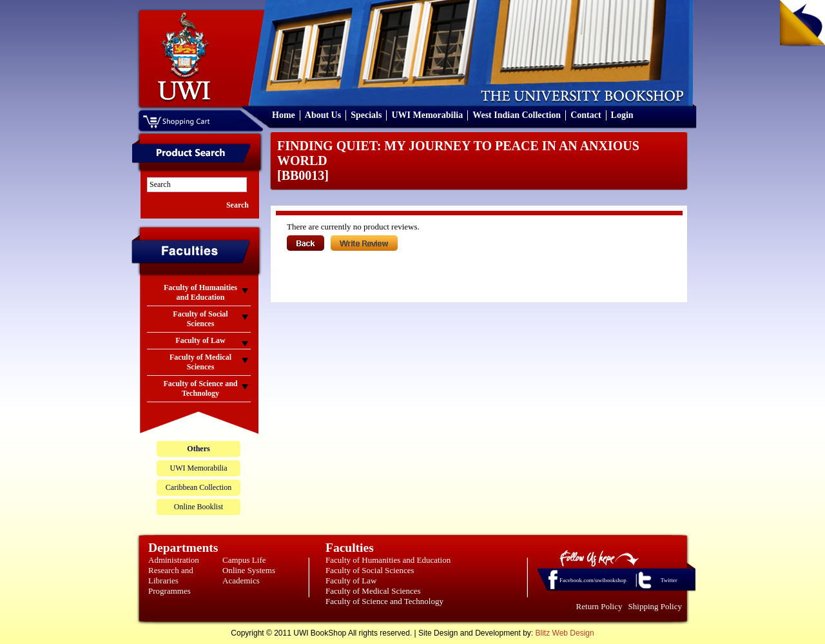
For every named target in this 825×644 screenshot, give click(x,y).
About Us (323, 115)
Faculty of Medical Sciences (373, 591)
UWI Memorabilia (427, 115)
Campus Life (244, 560)
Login (622, 115)
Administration (174, 560)
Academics (241, 581)
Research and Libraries (171, 575)
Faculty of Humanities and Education (388, 560)
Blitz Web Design (565, 633)
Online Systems (249, 570)
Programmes (170, 591)
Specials (366, 115)
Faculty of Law (351, 581)
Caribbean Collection (199, 487)
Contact (586, 115)
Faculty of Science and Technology (384, 601)
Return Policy (599, 606)
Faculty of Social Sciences (370, 570)
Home (284, 115)
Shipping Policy (655, 606)
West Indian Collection (517, 115)
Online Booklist (199, 507)
